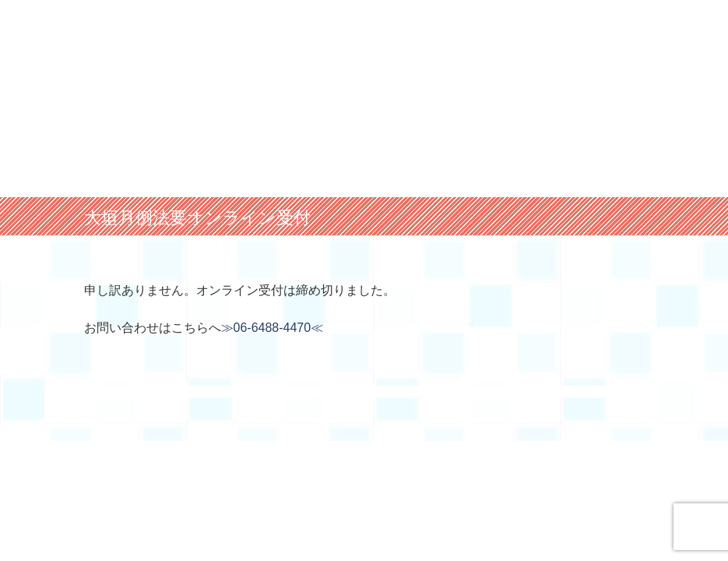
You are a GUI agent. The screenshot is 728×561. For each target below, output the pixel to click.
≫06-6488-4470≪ (273, 328)
